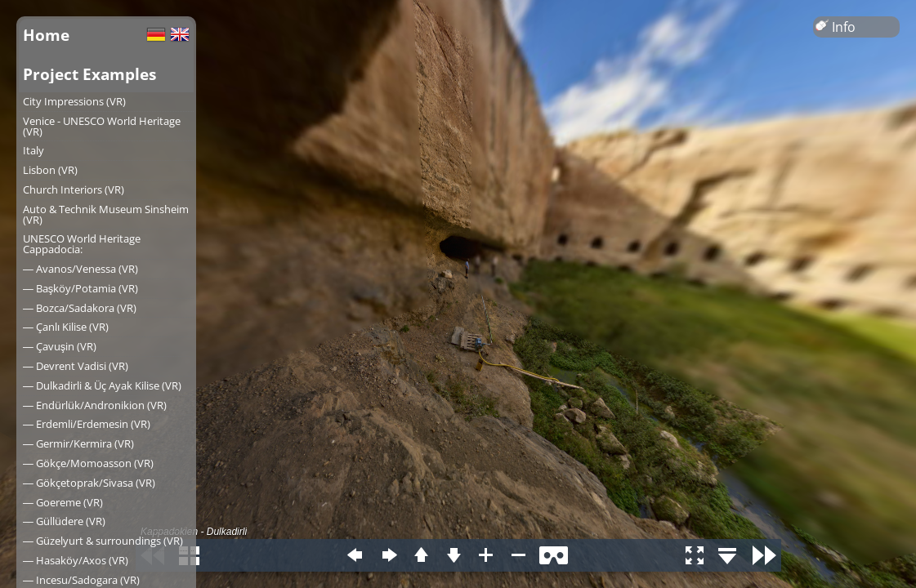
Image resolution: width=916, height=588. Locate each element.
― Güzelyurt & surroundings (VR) (103, 541)
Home (46, 35)
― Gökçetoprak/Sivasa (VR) (89, 483)
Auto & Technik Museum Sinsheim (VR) (106, 214)
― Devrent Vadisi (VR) (76, 366)
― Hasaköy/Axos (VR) (76, 560)
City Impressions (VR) (74, 101)
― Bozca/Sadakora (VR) (80, 308)
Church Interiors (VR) (74, 189)
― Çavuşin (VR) (60, 346)
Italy (34, 150)
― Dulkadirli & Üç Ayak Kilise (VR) (102, 385)
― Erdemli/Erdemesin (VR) (87, 424)
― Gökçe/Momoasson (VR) (88, 463)
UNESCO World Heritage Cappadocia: (82, 244)
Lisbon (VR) (50, 170)
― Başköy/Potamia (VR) (80, 288)
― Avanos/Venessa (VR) (80, 269)
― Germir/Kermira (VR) (78, 443)
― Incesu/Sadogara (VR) (81, 580)
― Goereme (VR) (63, 502)
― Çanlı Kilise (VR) (66, 327)
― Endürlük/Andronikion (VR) (95, 405)
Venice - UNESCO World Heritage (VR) (102, 126)
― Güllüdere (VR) (64, 521)
